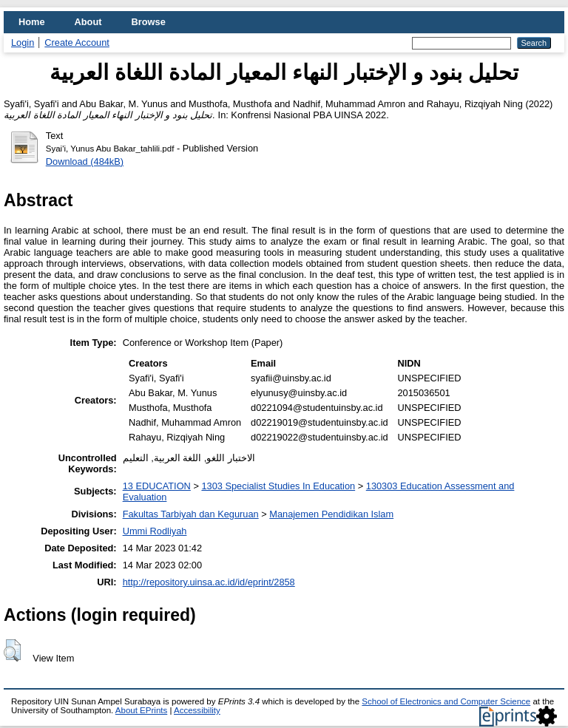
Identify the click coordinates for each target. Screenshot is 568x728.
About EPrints (141, 710)
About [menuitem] (88, 22)
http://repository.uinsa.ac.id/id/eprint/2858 (209, 582)
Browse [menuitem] (149, 22)
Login (23, 42)
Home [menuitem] (32, 22)
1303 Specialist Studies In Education (278, 486)
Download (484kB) (85, 161)
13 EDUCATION (157, 486)
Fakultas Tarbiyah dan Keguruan (191, 514)
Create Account (77, 42)
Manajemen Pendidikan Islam (331, 514)
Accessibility (197, 710)
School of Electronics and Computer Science (446, 701)
